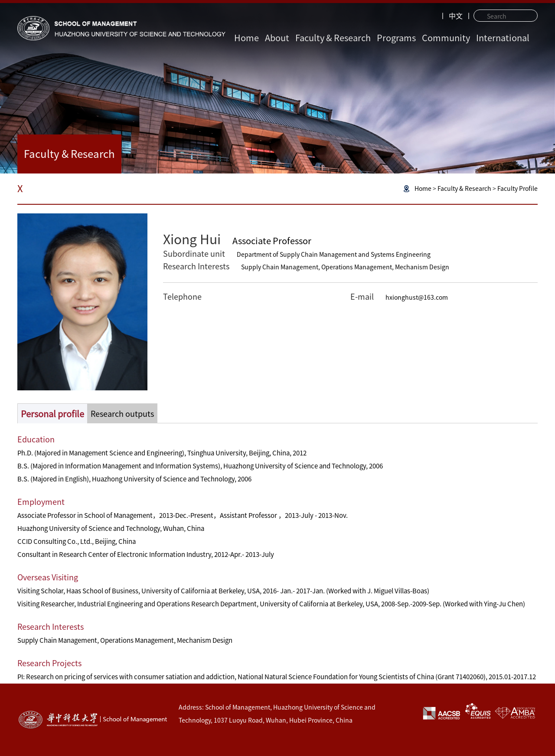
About (277, 38)
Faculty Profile (517, 189)
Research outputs (122, 414)
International (503, 38)
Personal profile (52, 414)
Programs (396, 38)
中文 (456, 16)
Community (446, 38)
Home (246, 38)
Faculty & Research (333, 38)
